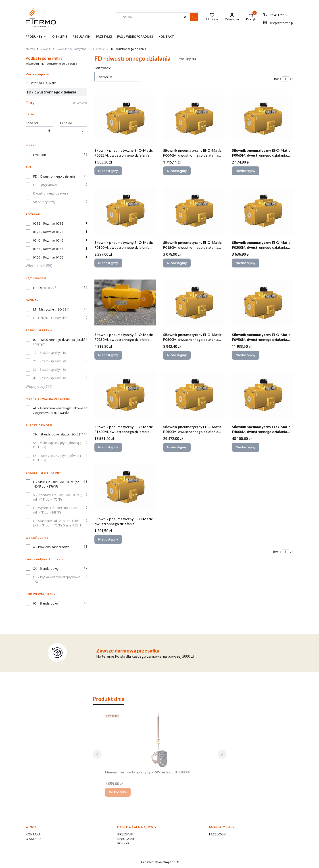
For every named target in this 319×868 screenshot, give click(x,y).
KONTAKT (33, 834)
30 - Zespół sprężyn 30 (50, 370)
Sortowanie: (103, 68)
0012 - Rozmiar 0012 (48, 223)
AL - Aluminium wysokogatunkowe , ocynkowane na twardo (58, 410)
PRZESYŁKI (125, 834)
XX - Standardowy (46, 569)
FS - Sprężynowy (45, 185)
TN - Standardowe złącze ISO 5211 (58, 434)
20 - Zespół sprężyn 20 (50, 361)
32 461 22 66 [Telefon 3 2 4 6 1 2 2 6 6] (279, 15)
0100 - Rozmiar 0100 (48, 257)
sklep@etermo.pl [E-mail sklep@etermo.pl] (281, 23)
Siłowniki (46, 49)
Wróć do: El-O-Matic (41, 83)
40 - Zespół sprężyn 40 (50, 378)
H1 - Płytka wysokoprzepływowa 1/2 (57, 579)
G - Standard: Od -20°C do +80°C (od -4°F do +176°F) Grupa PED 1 (57, 523)
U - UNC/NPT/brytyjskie (50, 318)
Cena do (66, 123)
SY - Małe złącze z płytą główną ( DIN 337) (57, 445)
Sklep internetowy (158, 862)
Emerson (40, 155)
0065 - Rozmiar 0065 (48, 249)
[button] (194, 17)
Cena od (32, 123)
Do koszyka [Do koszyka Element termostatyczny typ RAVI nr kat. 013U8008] (118, 792)
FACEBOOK (217, 834)
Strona (277, 79)
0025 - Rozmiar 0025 (48, 232)
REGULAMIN (126, 839)
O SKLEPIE (33, 839)
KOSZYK (123, 843)
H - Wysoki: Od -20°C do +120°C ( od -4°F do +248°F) (57, 510)
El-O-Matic (98, 49)
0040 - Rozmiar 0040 (48, 240)
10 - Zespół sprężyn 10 (50, 353)
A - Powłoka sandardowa (51, 547)
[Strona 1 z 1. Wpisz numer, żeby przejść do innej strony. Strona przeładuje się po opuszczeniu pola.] (286, 79)
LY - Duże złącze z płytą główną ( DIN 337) (57, 458)
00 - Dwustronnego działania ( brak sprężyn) (58, 342)
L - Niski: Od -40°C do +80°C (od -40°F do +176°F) (56, 484)
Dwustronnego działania (51, 193)
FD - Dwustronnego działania (54, 176)
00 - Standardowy (46, 603)
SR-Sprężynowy (44, 202)
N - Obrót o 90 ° (45, 288)
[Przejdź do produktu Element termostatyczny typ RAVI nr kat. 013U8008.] (160, 740)
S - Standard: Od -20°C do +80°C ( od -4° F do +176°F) (57, 497)
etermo (30, 49)
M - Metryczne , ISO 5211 (51, 309)
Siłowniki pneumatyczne (71, 49)
